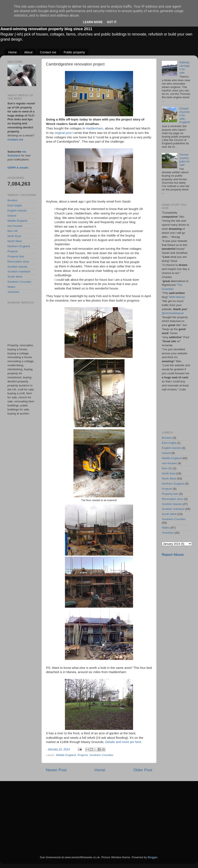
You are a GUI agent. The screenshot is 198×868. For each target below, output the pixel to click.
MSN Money (177, 297)
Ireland (12, 216)
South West (15, 277)
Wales (11, 287)
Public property (74, 52)
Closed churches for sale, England (185, 115)
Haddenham (94, 128)
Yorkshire (13, 292)
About (28, 52)
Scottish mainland (19, 272)
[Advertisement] (22, 324)
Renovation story (18, 262)
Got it (112, 22)
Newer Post (56, 770)
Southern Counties (101, 755)
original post (63, 133)
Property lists (16, 256)
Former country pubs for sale (184, 160)
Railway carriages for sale (184, 68)
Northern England (19, 246)
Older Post (143, 770)
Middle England (66, 755)
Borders (12, 200)
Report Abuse (173, 555)
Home (13, 52)
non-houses (15, 226)
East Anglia (15, 205)
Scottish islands (17, 267)
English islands (17, 211)
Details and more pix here (123, 742)
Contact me (48, 52)
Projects (83, 755)
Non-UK (13, 231)
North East (14, 236)
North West (15, 241)
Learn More (93, 22)
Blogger (152, 857)
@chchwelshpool (173, 313)
